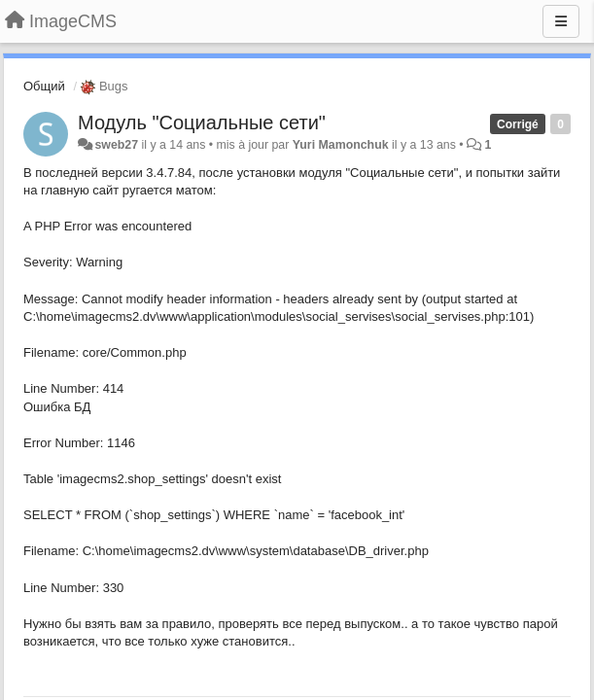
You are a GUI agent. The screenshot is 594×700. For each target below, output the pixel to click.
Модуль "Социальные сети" (202, 122)
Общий (44, 86)
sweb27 (116, 145)
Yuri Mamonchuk (341, 145)
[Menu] (561, 21)
